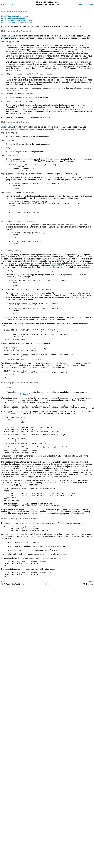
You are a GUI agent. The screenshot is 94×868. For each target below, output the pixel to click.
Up (12, 5)
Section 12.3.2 (7, 128)
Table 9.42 (48, 119)
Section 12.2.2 (25, 419)
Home (81, 5)
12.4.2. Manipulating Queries (13, 18)
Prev (3, 5)
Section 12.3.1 (7, 36)
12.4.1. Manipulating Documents (14, 16)
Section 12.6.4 (57, 278)
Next (91, 5)
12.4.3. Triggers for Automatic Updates (17, 20)
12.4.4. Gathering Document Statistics (17, 23)
